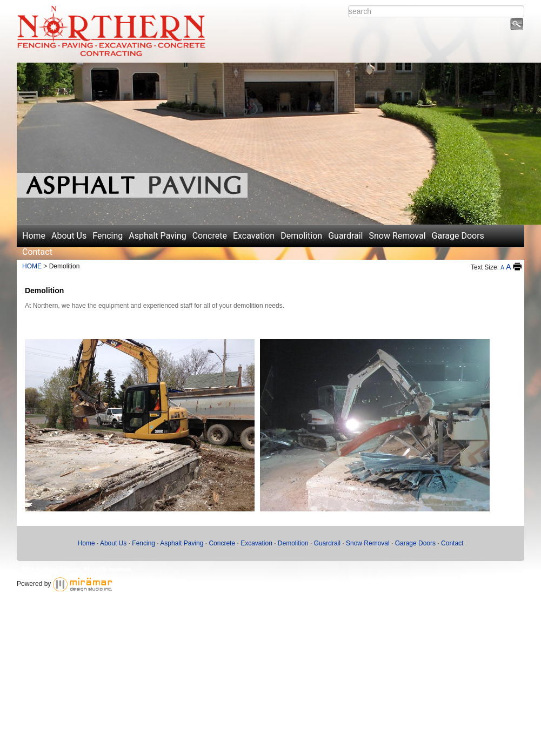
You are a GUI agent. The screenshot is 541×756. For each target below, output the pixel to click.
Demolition (301, 236)
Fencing (108, 236)
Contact (37, 252)
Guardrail (345, 236)
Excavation (254, 236)
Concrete (210, 236)
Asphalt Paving (157, 236)
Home (34, 236)
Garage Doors (458, 236)
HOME (32, 266)
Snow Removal (398, 236)
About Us (69, 236)
